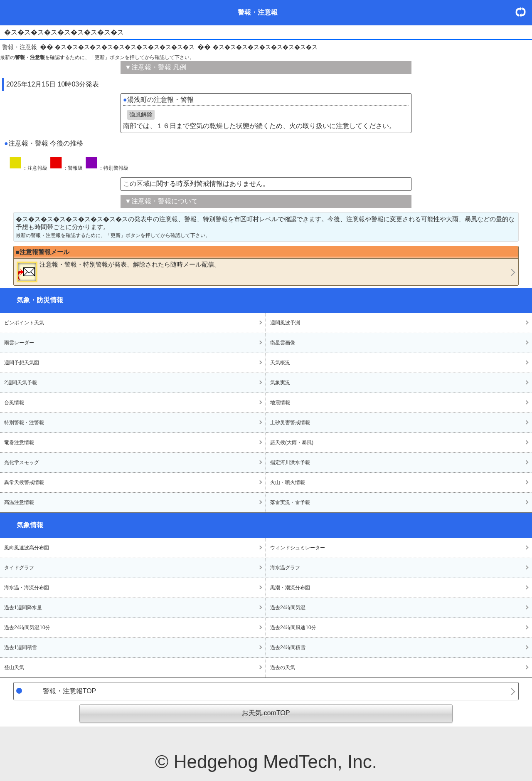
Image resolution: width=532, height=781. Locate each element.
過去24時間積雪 (288, 648)
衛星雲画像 (283, 343)
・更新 (524, 12)
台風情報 (14, 403)
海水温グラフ (285, 568)
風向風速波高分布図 (27, 548)
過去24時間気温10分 (27, 628)
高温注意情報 (19, 502)
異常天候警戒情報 (24, 482)
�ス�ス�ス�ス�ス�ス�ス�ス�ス (265, 47)
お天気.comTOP (266, 713)
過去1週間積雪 (21, 648)
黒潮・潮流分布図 (290, 588)
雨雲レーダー (19, 343)
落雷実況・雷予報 (290, 502)
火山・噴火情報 (288, 482)
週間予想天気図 (22, 363)
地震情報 (280, 403)
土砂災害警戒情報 (290, 423)
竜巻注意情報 (19, 442)
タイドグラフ (19, 568)
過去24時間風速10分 (293, 628)
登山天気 (14, 667)
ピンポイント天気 (24, 323)
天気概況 (280, 363)
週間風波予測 (285, 323)
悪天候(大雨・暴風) (292, 442)
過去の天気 (283, 667)
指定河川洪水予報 (290, 462)
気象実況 (280, 383)
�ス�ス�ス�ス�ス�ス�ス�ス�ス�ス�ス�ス (125, 47)
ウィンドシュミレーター (298, 548)
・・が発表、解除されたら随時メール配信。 (118, 272)
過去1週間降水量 (23, 608)
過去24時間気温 (288, 608)
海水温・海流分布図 (27, 588)
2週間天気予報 (21, 383)
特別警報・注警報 (24, 423)
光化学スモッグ (22, 462)
